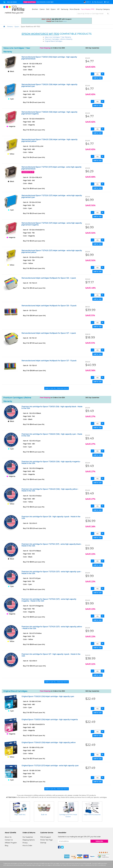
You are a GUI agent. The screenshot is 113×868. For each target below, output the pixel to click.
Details (65, 21)
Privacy (25, 843)
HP (58, 9)
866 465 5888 (12, 2)
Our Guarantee (28, 837)
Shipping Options (29, 840)
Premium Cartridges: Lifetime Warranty (59, 39)
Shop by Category (103, 9)
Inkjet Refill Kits (20, 815)
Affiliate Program (11, 843)
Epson (53, 9)
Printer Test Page (46, 840)
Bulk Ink (44, 815)
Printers (10, 27)
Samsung (65, 9)
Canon (42, 9)
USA (87, 2)
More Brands (75, 9)
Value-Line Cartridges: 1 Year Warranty (58, 37)
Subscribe (99, 841)
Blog (6, 846)
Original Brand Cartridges (53, 41)
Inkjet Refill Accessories (92, 815)
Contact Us (9, 840)
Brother (35, 9)
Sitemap (43, 843)
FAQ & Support (46, 837)
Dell (48, 9)
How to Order (27, 846)
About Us (8, 837)
